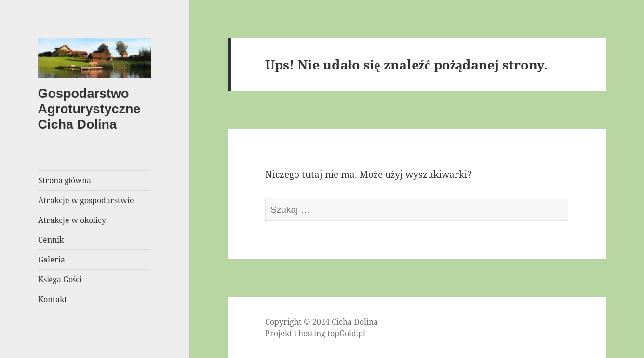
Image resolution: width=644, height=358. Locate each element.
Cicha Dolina (355, 322)
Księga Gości (60, 279)
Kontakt (53, 299)
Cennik (51, 240)
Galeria (52, 260)
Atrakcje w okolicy (72, 220)
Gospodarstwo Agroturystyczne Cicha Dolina (89, 109)
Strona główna (65, 180)
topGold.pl (346, 333)
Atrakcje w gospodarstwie (86, 200)
